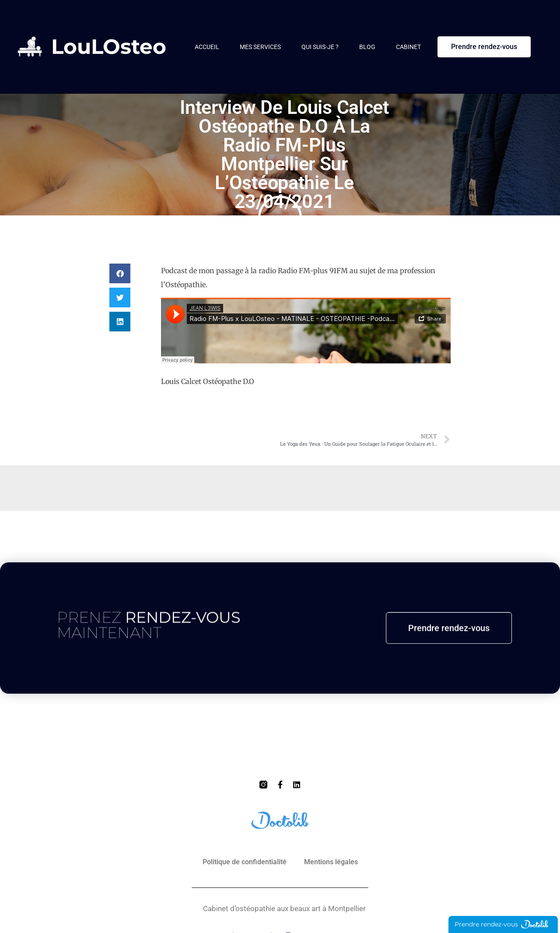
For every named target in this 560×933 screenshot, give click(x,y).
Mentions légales (331, 862)
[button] (120, 273)
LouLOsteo (109, 47)
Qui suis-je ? (320, 47)
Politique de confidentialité (245, 862)
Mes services (260, 47)
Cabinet (408, 47)
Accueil (207, 47)
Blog (367, 47)
